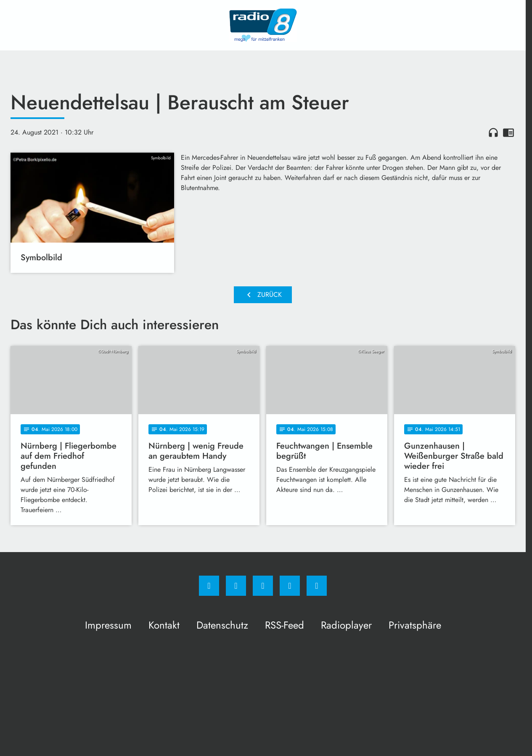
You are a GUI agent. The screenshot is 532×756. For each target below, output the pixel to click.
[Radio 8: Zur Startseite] (263, 25)
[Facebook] (209, 586)
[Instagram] (236, 586)
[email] (317, 586)
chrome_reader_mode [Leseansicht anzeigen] (508, 132)
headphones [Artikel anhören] (493, 132)
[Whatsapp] (263, 586)
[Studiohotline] (290, 586)
